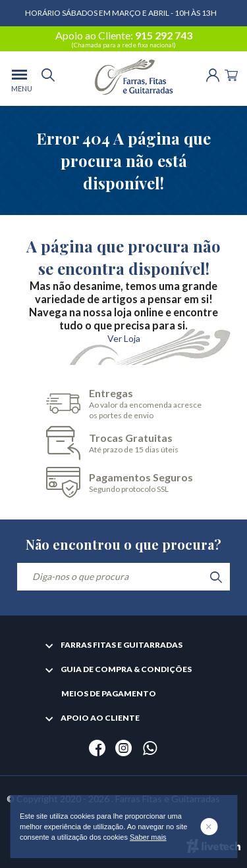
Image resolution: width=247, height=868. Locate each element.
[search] (48, 79)
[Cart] (231, 74)
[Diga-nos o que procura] (123, 577)
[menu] (19, 79)
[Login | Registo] (213, 74)
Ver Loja (124, 338)
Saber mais (148, 837)
